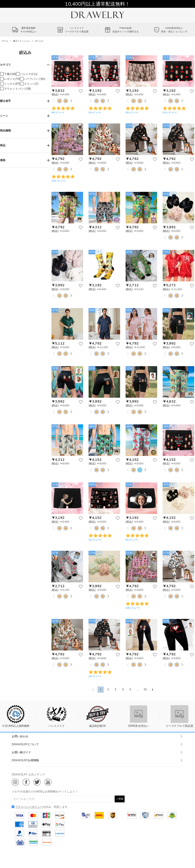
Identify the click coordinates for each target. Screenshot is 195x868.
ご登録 (120, 799)
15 (145, 689)
